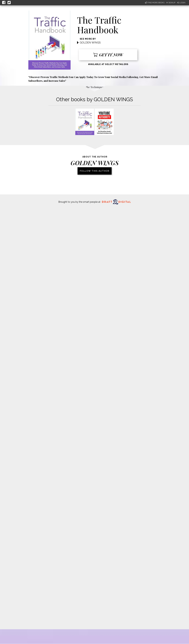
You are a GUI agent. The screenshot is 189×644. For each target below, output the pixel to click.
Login (181, 3)
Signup (171, 3)
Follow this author (95, 171)
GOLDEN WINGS (90, 42)
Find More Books (155, 3)
